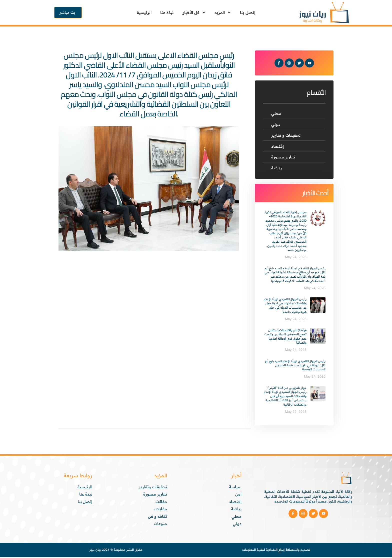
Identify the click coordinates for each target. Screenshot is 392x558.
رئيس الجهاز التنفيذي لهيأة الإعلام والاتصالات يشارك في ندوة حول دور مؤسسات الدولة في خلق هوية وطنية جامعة (285, 306)
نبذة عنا (167, 12)
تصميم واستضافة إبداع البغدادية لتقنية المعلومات (276, 551)
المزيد (223, 12)
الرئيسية (144, 12)
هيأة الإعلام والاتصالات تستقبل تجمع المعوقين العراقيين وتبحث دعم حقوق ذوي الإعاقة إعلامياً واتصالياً (285, 337)
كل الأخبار (194, 12)
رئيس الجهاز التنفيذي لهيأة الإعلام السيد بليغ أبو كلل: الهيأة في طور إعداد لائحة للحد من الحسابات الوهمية (295, 366)
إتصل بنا (248, 12)
